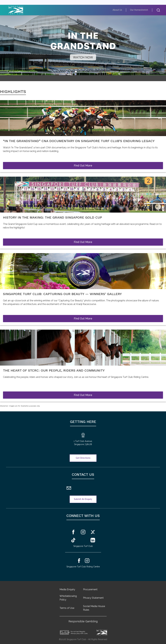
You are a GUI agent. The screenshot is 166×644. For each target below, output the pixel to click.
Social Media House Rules (94, 608)
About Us (121, 10)
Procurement (90, 589)
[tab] (76, 72)
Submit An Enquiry (83, 499)
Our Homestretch (141, 10)
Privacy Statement (93, 598)
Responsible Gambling (83, 621)
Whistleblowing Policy (68, 598)
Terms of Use (67, 608)
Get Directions (83, 458)
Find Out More (83, 165)
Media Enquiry (67, 589)
